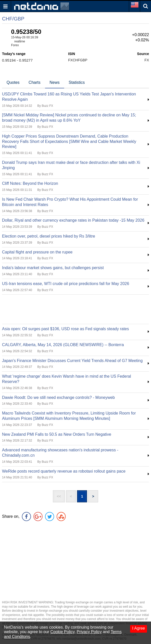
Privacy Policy (89, 632)
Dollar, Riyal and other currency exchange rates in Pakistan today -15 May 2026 (73, 220)
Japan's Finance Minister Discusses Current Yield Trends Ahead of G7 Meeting (72, 361)
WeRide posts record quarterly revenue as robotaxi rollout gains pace (64, 471)
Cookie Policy (62, 632)
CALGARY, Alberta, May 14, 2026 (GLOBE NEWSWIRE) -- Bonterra (63, 345)
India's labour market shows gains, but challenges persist (53, 268)
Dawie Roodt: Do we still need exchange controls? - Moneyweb (58, 397)
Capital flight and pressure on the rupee (37, 252)
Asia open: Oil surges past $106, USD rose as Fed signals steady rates (65, 329)
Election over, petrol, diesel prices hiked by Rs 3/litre (49, 236)
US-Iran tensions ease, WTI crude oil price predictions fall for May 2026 (66, 284)
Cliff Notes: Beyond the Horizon (30, 183)
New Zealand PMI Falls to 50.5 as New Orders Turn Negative (57, 434)
